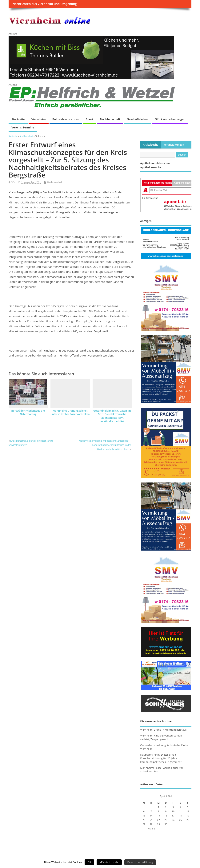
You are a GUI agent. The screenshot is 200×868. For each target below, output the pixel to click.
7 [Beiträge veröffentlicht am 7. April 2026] (151, 811)
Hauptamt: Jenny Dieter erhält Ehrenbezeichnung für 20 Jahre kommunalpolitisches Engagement (161, 758)
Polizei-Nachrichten (66, 119)
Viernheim (39, 119)
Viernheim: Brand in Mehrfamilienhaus (163, 730)
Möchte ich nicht (109, 862)
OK (89, 862)
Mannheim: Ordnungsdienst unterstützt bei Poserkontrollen (70, 413)
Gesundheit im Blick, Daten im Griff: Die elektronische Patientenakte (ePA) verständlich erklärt (112, 416)
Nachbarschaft (110, 119)
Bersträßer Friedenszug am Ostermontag (28, 413)
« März (151, 829)
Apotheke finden (183, 183)
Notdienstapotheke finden (158, 183)
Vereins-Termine (23, 127)
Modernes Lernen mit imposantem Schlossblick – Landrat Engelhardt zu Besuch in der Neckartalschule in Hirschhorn (105, 445)
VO (13, 182)
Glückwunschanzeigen (170, 119)
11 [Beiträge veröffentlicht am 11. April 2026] (180, 811)
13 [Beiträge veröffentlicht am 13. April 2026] (144, 816)
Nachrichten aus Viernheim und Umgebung (44, 4)
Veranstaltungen (174, 145)
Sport (90, 119)
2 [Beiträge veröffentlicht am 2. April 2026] (166, 807)
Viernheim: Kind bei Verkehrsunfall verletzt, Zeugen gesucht (161, 737)
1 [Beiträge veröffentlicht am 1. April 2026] (159, 807)
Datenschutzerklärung (140, 862)
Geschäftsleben (138, 119)
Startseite (18, 119)
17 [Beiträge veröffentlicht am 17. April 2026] (173, 816)
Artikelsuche (151, 145)
